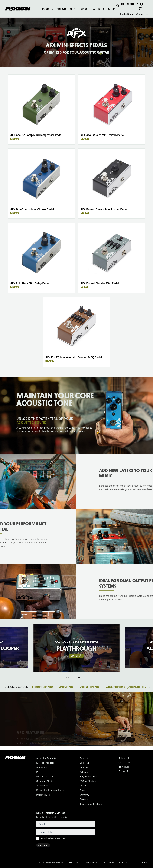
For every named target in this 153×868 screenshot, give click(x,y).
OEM (73, 9)
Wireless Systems (45, 776)
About (83, 785)
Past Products (43, 795)
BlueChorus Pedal (114, 687)
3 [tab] (72, 678)
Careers (84, 799)
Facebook (124, 758)
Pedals (40, 772)
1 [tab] (66, 678)
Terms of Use (74, 863)
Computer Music (45, 781)
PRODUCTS (47, 9)
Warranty (84, 795)
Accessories (42, 785)
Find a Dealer (127, 14)
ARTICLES (99, 9)
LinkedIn (124, 771)
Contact (84, 790)
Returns (84, 767)
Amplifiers (42, 767)
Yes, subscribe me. (53, 838)
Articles (84, 772)
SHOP (111, 9)
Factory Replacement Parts (50, 790)
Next (150, 687)
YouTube (124, 767)
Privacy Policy (91, 863)
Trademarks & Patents (91, 804)
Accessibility (125, 863)
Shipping (84, 763)
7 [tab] (86, 678)
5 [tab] (79, 678)
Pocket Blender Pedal (43, 687)
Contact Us (142, 14)
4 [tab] (76, 678)
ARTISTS (62, 9)
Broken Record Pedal (90, 687)
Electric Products (45, 763)
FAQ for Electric (88, 781)
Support (84, 758)
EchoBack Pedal (66, 687)
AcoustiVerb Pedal (137, 687)
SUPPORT (84, 9)
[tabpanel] (76, 648)
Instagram (125, 762)
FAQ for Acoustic (88, 776)
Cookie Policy (108, 863)
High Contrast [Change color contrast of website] (142, 863)
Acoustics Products (46, 758)
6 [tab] (82, 678)
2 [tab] (69, 678)
